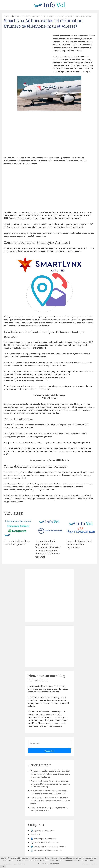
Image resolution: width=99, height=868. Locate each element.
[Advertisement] (28, 54)
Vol (49, 5)
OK (3, 867)
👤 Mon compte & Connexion (43, 839)
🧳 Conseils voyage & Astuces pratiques (48, 847)
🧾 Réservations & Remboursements (46, 851)
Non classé (35, 835)
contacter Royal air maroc (20, 251)
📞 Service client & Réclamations (23, 16)
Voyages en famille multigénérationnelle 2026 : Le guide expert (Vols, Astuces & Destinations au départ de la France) (50, 774)
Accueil (7, 16)
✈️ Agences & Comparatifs (42, 831)
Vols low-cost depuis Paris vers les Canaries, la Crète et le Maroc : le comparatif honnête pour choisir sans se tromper (50, 784)
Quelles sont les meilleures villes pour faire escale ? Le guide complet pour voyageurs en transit (50, 801)
